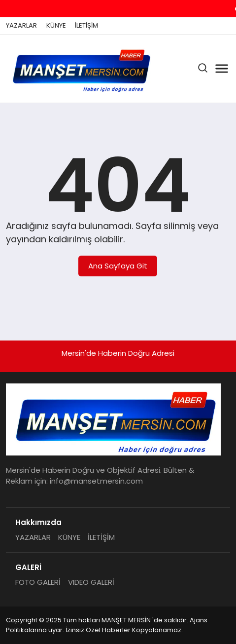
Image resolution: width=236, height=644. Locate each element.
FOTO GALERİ (38, 582)
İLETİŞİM (86, 26)
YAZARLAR (21, 26)
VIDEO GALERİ (91, 582)
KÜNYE (56, 26)
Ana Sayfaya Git (118, 266)
